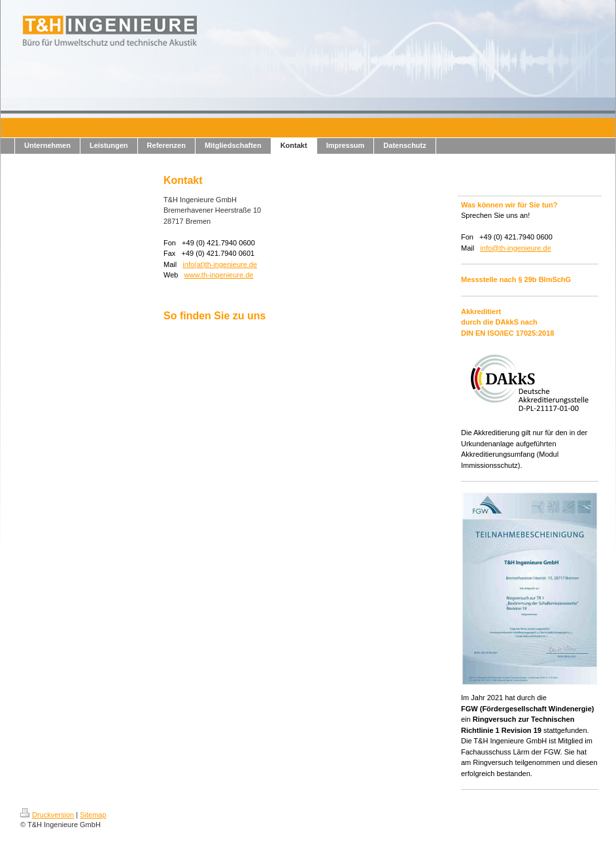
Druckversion (47, 815)
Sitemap (93, 815)
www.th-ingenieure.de (219, 275)
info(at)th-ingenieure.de (220, 264)
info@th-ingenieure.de (515, 248)
